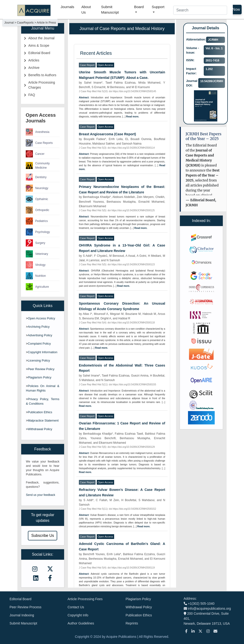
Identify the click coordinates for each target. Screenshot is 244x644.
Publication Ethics (40, 412)
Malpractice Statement (43, 420)
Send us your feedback (41, 495)
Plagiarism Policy (39, 377)
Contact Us (76, 607)
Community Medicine (38, 166)
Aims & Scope (39, 45)
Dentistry (36, 177)
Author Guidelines (81, 623)
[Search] (200, 10)
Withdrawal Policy (40, 429)
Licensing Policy (39, 360)
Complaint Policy (39, 344)
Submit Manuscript (110, 10)
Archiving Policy (39, 327)
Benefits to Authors (42, 75)
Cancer (35, 154)
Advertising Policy (40, 335)
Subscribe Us (43, 536)
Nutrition (36, 276)
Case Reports (39, 143)
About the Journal (41, 38)
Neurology (37, 188)
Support (158, 7)
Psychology (38, 232)
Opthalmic (37, 199)
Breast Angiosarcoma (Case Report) (107, 134)
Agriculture (37, 287)
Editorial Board (39, 53)
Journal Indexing (22, 615)
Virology (36, 265)
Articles (34, 60)
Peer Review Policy (41, 369)
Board (139, 7)
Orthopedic (38, 210)
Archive (34, 68)
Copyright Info (78, 615)
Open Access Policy (41, 318)
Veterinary (37, 254)
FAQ (32, 95)
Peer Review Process (25, 607)
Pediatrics (37, 221)
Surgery (36, 243)
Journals (67, 7)
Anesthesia (38, 132)
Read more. (132, 117)
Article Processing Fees (85, 599)
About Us (86, 10)
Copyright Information (42, 352)
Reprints (132, 623)
